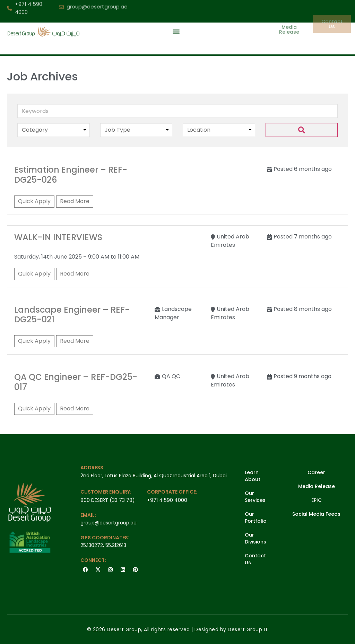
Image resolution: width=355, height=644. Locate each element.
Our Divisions (256, 538)
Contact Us (255, 559)
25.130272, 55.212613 (103, 545)
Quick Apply (34, 201)
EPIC (317, 500)
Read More (75, 201)
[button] (176, 22)
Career (316, 472)
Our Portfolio (256, 517)
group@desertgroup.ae (109, 523)
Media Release (317, 486)
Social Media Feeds (316, 514)
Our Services (255, 497)
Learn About (253, 476)
